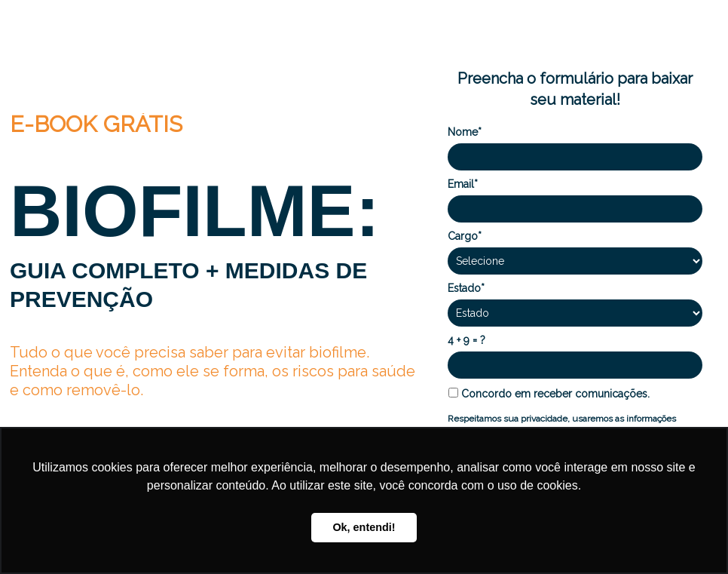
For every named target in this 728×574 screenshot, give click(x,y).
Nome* (465, 132)
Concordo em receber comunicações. (549, 394)
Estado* (466, 288)
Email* (463, 184)
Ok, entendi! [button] (364, 527)
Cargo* (465, 236)
